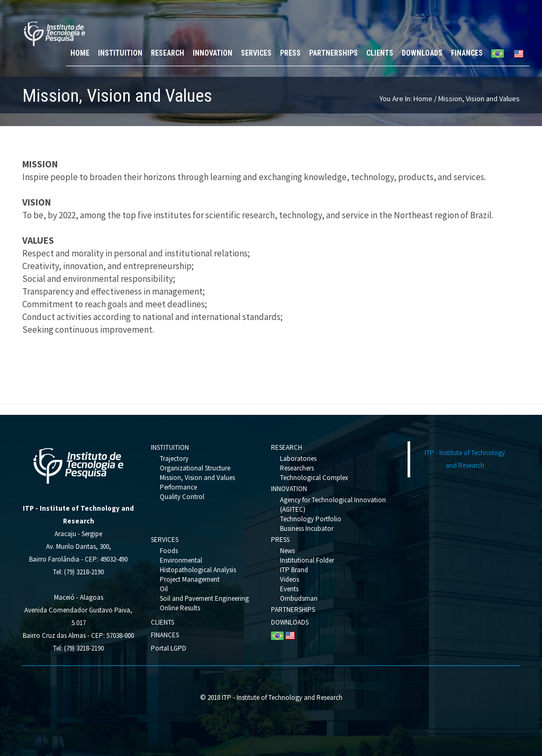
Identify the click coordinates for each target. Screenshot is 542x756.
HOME (80, 53)
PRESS (290, 53)
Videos (290, 579)
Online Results (180, 608)
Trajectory (174, 459)
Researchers (297, 468)
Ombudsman (299, 598)
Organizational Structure (195, 468)
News (287, 551)
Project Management (190, 579)
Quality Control (182, 497)
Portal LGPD (169, 648)
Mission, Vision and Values (197, 478)
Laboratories (298, 459)
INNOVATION (213, 53)
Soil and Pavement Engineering (204, 598)
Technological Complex (314, 478)
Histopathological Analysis (198, 570)
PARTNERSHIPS (333, 53)
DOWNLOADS (422, 53)
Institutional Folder (307, 560)
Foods (169, 551)
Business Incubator (307, 528)
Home (423, 99)
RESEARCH (168, 53)
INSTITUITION (120, 53)
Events (289, 589)
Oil (164, 589)
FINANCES (467, 53)
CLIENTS (380, 53)
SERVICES (256, 53)
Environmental (181, 560)
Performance (178, 487)
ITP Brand (294, 570)
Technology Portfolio (311, 519)
